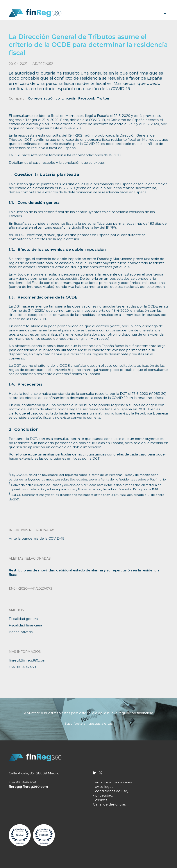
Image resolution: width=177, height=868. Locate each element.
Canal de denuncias (109, 804)
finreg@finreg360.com (28, 660)
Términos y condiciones (112, 782)
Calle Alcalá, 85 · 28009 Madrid (34, 773)
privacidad (104, 795)
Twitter (103, 98)
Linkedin (69, 98)
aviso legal (104, 787)
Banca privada (21, 632)
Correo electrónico (44, 98)
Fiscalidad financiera (25, 625)
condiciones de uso (111, 791)
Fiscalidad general (24, 619)
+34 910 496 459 (22, 667)
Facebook (87, 98)
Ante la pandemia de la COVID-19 (37, 538)
